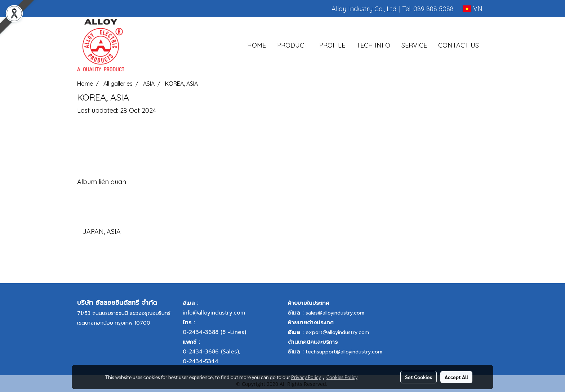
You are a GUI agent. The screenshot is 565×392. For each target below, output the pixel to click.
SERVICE (414, 45)
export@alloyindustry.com (337, 332)
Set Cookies (419, 377)
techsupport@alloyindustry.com (344, 352)
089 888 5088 (433, 9)
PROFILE (332, 45)
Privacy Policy (306, 377)
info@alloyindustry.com (214, 313)
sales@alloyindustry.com (335, 313)
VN (473, 8)
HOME (257, 45)
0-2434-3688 (201, 332)
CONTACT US (459, 45)
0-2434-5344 (201, 361)
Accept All (456, 377)
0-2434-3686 (201, 352)
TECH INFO (373, 45)
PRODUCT (293, 45)
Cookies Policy (342, 377)
